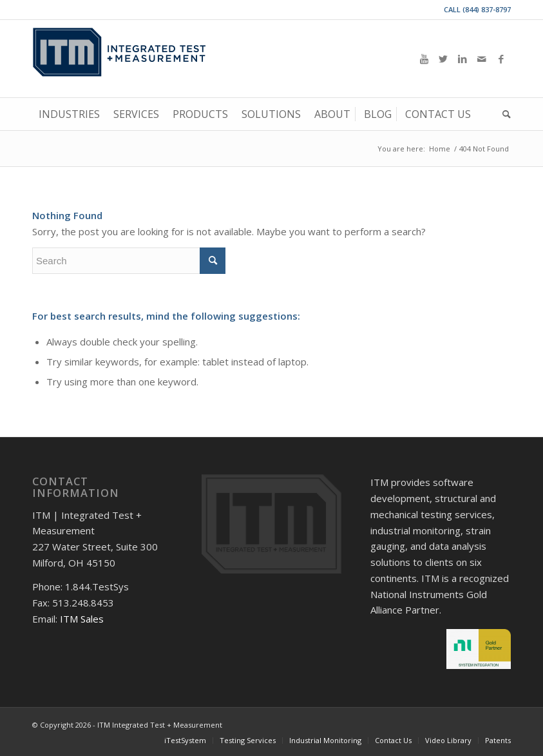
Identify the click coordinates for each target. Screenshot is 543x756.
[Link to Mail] (482, 59)
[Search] (503, 114)
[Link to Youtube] (424, 59)
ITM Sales (82, 619)
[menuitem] (69, 114)
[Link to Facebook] (501, 59)
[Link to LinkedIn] (462, 59)
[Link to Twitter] (443, 59)
